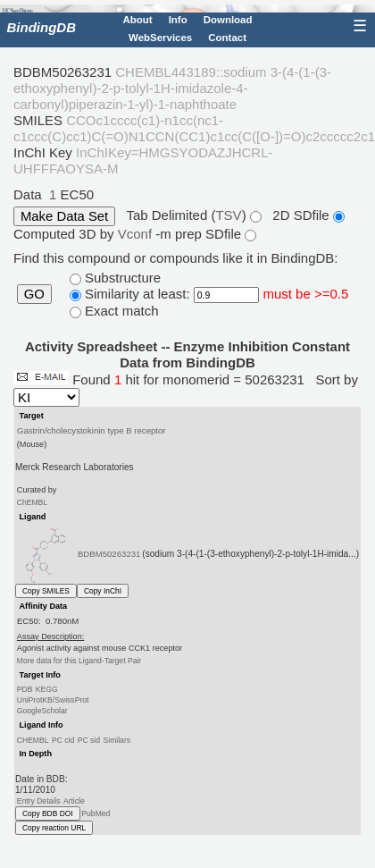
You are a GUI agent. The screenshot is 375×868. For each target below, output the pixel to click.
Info (178, 20)
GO (34, 294)
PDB (25, 689)
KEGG (47, 689)
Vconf (137, 234)
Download (228, 20)
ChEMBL (32, 502)
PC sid (89, 739)
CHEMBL (33, 739)
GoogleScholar (42, 711)
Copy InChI (103, 591)
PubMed (96, 813)
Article (74, 801)
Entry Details (39, 801)
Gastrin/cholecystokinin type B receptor (92, 430)
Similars (117, 739)
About (137, 20)
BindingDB (42, 27)
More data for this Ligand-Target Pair (79, 661)
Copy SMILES (46, 591)
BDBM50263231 (109, 554)
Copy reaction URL (54, 828)
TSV (228, 215)
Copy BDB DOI (48, 813)
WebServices (160, 38)
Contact (227, 38)
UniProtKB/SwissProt (53, 700)
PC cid (63, 739)
